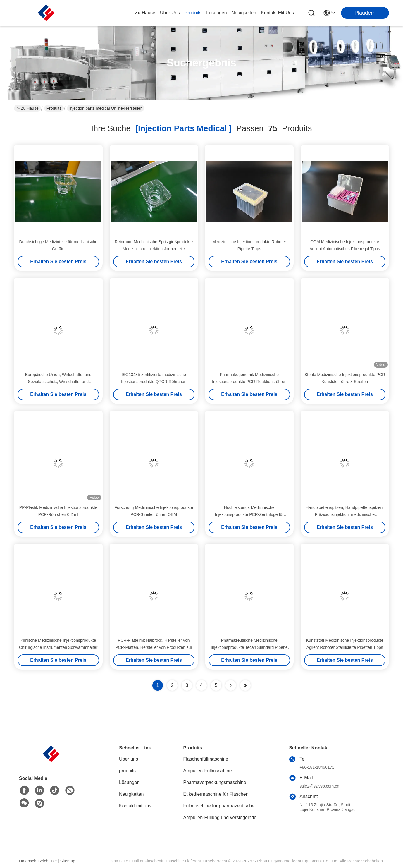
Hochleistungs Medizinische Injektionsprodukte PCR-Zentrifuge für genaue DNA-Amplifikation (249, 514)
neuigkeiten (244, 13)
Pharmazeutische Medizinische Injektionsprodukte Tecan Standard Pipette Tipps (249, 647)
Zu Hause (145, 13)
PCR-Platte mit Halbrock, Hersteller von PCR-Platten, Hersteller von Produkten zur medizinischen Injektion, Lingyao (154, 647)
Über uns (170, 13)
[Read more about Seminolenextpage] (231, 685)
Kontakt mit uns (135, 806)
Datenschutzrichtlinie (38, 861)
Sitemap (68, 861)
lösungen (216, 13)
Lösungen (129, 782)
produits (193, 13)
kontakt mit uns (277, 13)
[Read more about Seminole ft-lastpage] (245, 685)
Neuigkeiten (131, 794)
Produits (54, 108)
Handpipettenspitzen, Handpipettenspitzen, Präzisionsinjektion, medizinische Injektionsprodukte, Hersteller (345, 514)
